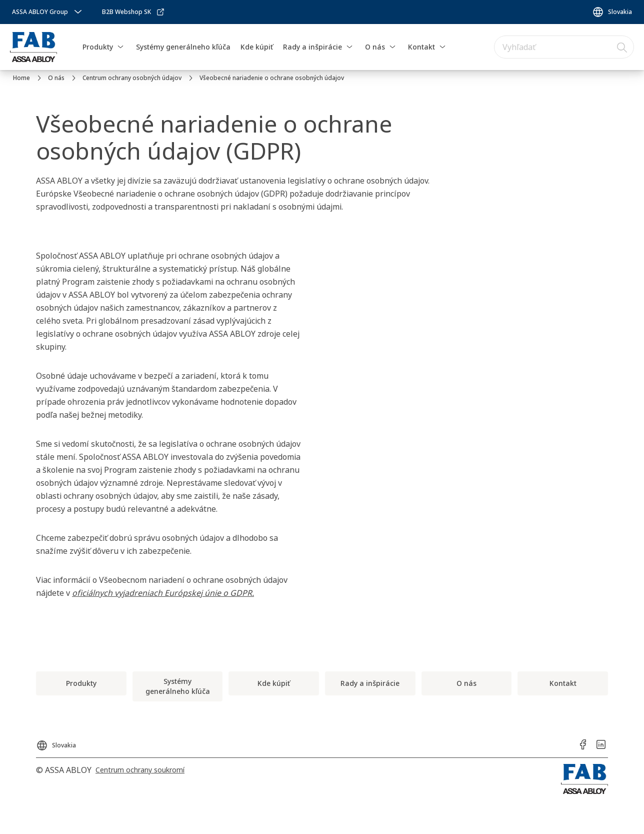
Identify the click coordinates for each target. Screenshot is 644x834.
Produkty (98, 47)
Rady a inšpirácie (312, 47)
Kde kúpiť (257, 47)
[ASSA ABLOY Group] (48, 12)
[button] (120, 47)
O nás (375, 47)
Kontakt (421, 47)
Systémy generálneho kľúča (183, 47)
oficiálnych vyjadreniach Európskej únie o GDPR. (163, 593)
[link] (133, 12)
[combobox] (564, 47)
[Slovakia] (612, 12)
